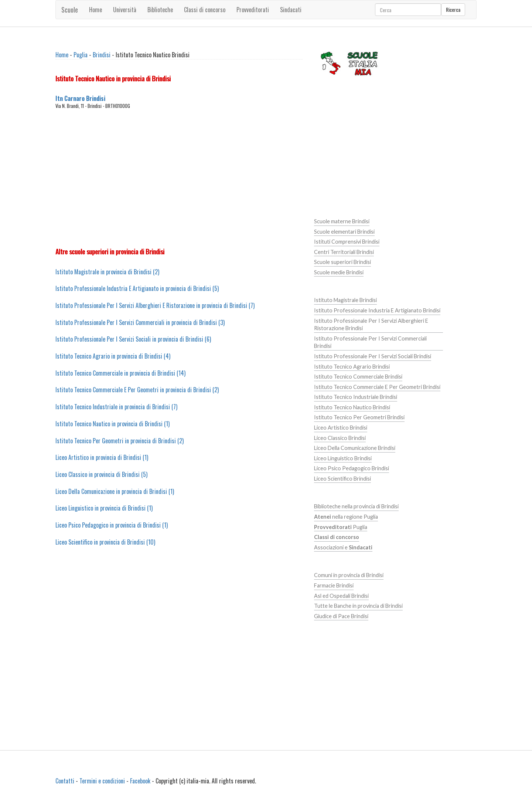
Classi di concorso (205, 10)
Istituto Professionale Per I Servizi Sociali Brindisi (373, 356)
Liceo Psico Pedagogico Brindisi (352, 468)
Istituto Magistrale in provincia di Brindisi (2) (107, 272)
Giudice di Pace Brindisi (341, 616)
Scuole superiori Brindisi (342, 262)
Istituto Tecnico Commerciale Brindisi (358, 377)
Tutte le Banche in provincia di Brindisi (358, 606)
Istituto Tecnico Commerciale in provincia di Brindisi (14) (120, 373)
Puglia (81, 55)
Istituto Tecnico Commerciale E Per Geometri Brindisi (377, 387)
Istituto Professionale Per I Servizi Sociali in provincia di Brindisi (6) (133, 339)
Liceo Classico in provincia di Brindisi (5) (101, 474)
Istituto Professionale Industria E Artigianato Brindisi (377, 310)
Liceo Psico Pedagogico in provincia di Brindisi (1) (112, 525)
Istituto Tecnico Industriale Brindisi (356, 397)
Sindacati (291, 10)
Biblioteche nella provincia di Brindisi (356, 506)
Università (125, 10)
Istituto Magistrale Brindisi (345, 300)
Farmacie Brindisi (334, 585)
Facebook (140, 781)
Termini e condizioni (102, 781)
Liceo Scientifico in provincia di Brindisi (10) (105, 542)
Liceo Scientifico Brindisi (342, 479)
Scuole (70, 10)
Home (96, 10)
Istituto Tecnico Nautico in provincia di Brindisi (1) (112, 424)
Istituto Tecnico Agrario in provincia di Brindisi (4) (113, 356)
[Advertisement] (179, 178)
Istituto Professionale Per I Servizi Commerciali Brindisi (370, 342)
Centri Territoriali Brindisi (344, 252)
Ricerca (453, 9)
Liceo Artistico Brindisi (341, 428)
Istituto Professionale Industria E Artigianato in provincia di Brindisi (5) (137, 288)
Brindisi (102, 55)
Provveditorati (253, 10)
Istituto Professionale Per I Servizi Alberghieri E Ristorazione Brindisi (371, 325)
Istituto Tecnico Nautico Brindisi (352, 407)
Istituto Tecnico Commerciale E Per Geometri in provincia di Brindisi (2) (137, 390)
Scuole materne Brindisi (342, 221)
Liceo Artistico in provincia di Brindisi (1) (102, 457)
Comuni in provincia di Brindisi (349, 575)
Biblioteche (160, 10)
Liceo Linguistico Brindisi (343, 458)
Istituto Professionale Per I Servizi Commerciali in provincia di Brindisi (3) (140, 322)
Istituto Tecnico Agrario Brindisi (352, 367)
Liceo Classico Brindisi (340, 438)
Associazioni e (343, 547)
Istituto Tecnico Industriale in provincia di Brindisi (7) (116, 407)
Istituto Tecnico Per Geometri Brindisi (359, 417)
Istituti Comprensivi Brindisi (347, 242)
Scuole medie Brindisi (339, 272)
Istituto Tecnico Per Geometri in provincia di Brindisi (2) (120, 441)
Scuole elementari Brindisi (344, 232)
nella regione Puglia (346, 517)
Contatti (65, 781)
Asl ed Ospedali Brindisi (341, 596)
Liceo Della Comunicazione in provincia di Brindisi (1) (115, 491)
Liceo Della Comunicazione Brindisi (355, 448)
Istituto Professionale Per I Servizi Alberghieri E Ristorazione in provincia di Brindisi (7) (155, 305)
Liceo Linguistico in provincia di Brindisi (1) (104, 508)
